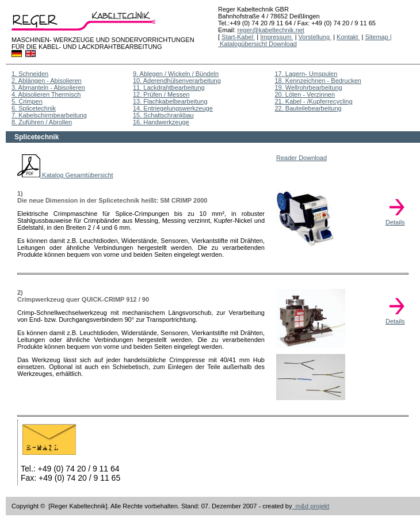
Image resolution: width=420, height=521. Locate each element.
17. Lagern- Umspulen (306, 74)
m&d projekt (311, 506)
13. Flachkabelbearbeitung (170, 101)
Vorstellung (315, 37)
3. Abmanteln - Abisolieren (48, 88)
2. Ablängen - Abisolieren (47, 81)
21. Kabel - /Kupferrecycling (313, 101)
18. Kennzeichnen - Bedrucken (318, 81)
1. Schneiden (30, 74)
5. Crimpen (27, 101)
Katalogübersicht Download (257, 44)
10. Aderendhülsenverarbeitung (177, 81)
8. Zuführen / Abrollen (42, 122)
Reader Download (301, 158)
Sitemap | (378, 37)
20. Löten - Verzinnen (305, 94)
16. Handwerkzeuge (161, 122)
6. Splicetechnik (34, 108)
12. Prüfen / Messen (161, 94)
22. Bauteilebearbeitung (308, 108)
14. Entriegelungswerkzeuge (173, 108)
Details (397, 219)
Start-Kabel (238, 37)
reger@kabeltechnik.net (271, 30)
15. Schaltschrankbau (163, 115)
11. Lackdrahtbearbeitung (169, 88)
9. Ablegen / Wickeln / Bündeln (176, 74)
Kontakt (348, 37)
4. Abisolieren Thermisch (46, 94)
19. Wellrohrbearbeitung (308, 88)
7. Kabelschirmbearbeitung (49, 115)
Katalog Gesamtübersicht (65, 175)
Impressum (276, 37)
